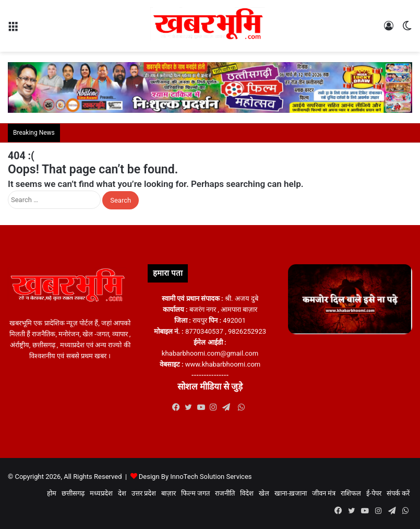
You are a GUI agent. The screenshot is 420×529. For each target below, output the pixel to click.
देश (122, 493)
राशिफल (351, 493)
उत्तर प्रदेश (144, 493)
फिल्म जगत (195, 493)
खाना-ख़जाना (291, 493)
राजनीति (225, 493)
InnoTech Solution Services (211, 477)
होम (52, 493)
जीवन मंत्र (324, 493)
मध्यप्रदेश (101, 493)
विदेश (247, 493)
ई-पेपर (374, 493)
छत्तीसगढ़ (73, 493)
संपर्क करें (398, 493)
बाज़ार (169, 493)
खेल (264, 493)
